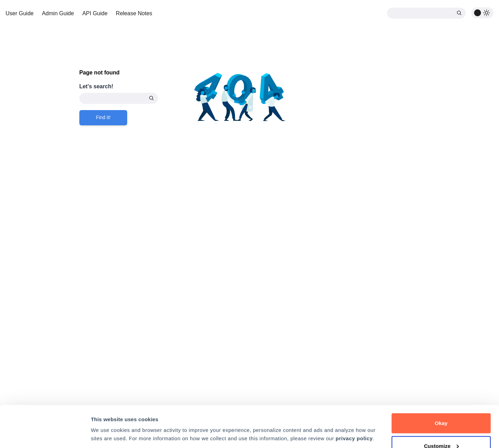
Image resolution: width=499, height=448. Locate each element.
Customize (441, 407)
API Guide (95, 13)
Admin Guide (58, 13)
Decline (441, 429)
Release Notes (134, 13)
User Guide (20, 13)
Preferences (106, 418)
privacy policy (354, 399)
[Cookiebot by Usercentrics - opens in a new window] (45, 434)
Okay (441, 384)
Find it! (103, 117)
